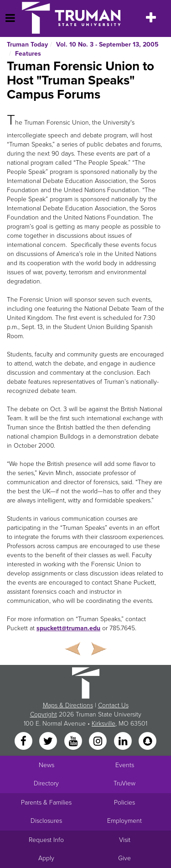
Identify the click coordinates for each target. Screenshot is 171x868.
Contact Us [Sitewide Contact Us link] (113, 705)
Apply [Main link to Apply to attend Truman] (46, 858)
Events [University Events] (125, 765)
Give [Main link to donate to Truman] (124, 858)
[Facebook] (24, 741)
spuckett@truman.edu (68, 628)
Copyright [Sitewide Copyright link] (44, 714)
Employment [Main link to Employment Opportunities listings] (124, 821)
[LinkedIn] (124, 741)
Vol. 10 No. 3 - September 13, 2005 (107, 44)
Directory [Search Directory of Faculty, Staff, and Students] (46, 783)
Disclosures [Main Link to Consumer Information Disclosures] (46, 821)
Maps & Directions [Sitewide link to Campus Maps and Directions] (68, 705)
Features (28, 54)
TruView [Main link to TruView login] (124, 783)
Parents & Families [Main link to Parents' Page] (46, 803)
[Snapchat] (147, 741)
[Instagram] (99, 741)
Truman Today (27, 44)
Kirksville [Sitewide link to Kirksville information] (104, 724)
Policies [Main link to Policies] (124, 803)
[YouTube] (74, 741)
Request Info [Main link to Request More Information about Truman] (46, 840)
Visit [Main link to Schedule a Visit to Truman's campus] (125, 840)
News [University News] (47, 765)
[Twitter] (49, 741)
